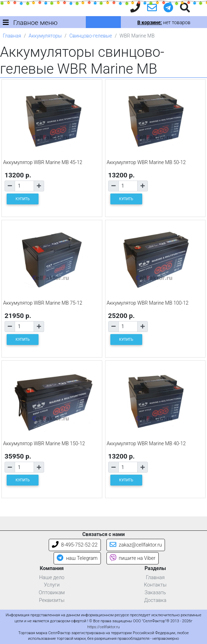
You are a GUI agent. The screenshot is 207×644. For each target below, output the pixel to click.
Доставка (155, 600)
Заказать (155, 593)
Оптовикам (52, 593)
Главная (12, 36)
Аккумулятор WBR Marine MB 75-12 (43, 303)
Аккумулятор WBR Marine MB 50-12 (146, 162)
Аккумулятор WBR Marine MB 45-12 (43, 162)
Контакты (155, 585)
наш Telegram (77, 558)
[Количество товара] (24, 186)
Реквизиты (52, 600)
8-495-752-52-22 (75, 545)
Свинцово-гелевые (91, 36)
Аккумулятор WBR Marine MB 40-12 (146, 443)
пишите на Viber (133, 558)
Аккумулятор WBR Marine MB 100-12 (148, 303)
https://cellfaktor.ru (103, 627)
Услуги (52, 585)
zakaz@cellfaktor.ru (136, 545)
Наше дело (52, 578)
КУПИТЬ (23, 199)
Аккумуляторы (45, 36)
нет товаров (164, 22)
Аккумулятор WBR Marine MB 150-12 (44, 443)
